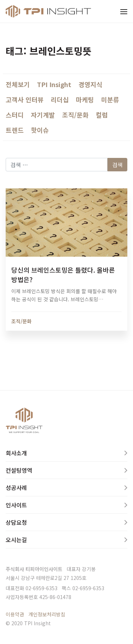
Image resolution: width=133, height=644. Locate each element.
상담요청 (16, 522)
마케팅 (85, 99)
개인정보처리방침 (47, 614)
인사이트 (16, 505)
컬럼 (102, 115)
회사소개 (16, 453)
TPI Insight (54, 84)
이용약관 (15, 614)
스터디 (15, 115)
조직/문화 (75, 115)
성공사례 (16, 488)
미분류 (110, 99)
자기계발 (43, 115)
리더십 (60, 99)
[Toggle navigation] (124, 11)
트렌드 (15, 130)
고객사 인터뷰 (25, 99)
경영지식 (90, 84)
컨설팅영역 (19, 470)
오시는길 (16, 540)
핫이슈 (40, 130)
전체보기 (18, 84)
